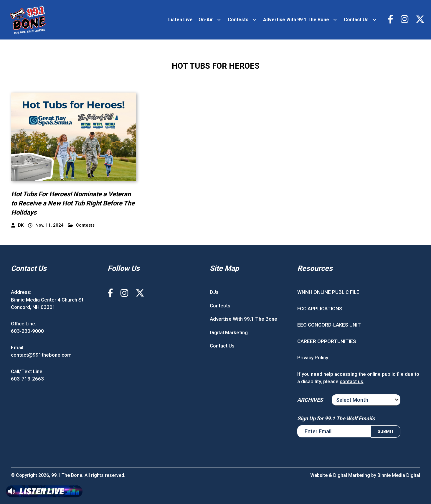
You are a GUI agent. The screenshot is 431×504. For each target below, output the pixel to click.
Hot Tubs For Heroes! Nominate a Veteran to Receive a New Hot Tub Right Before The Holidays (73, 203)
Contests (238, 20)
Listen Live (180, 20)
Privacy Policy (313, 358)
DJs (214, 292)
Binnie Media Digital (399, 475)
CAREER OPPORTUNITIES (327, 341)
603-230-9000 (27, 331)
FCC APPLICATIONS (320, 309)
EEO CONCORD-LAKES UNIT (329, 325)
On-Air (206, 20)
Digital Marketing (229, 332)
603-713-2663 (27, 379)
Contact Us (356, 20)
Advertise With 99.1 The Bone (296, 20)
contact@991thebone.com (41, 355)
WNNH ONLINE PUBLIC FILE (328, 292)
